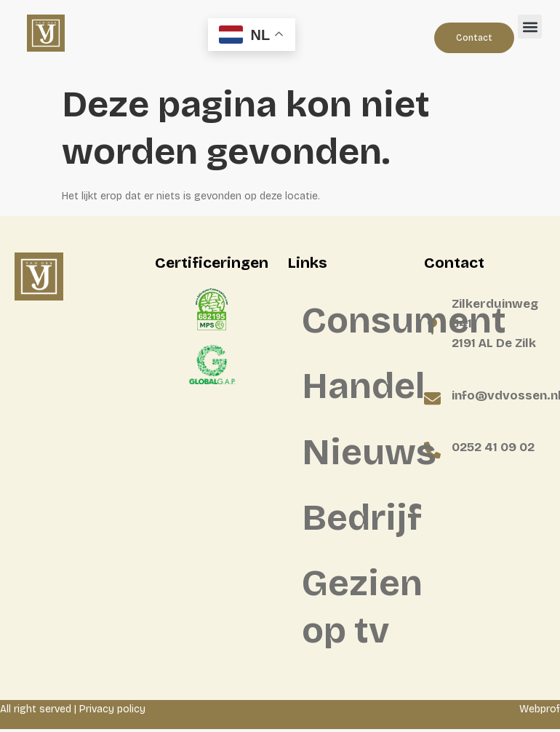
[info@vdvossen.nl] (432, 398)
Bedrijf (356, 520)
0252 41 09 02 (493, 447)
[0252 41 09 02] (432, 450)
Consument (356, 321)
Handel (356, 387)
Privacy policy (112, 712)
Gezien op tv (356, 610)
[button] (530, 27)
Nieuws (356, 454)
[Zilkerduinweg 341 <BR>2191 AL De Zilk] (432, 326)
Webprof (540, 712)
